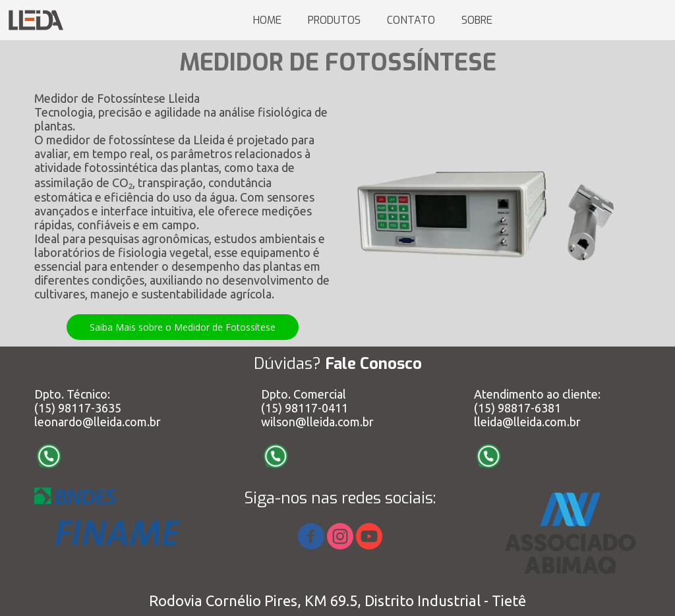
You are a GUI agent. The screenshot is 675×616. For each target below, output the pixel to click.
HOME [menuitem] (267, 20)
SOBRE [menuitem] (477, 20)
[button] (183, 327)
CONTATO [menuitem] (411, 20)
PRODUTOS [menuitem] (334, 20)
